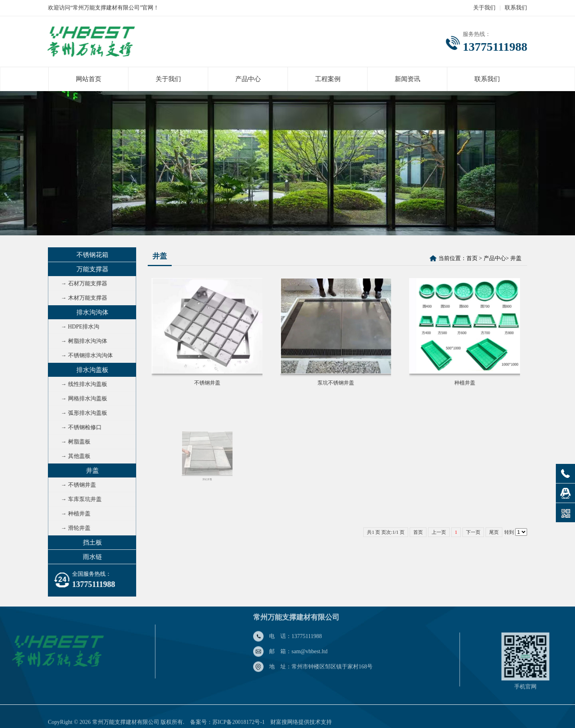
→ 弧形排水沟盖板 (82, 413)
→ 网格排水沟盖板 (82, 399)
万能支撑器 (90, 269)
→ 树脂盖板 (73, 442)
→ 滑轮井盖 (73, 528)
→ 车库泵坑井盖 (79, 499)
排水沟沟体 (90, 312)
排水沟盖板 (90, 370)
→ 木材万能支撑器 (82, 298)
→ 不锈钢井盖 (76, 485)
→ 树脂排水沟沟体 (82, 341)
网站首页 (92, 79)
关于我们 (484, 7)
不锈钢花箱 (90, 255)
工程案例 (327, 79)
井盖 (90, 470)
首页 (472, 258)
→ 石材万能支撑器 (82, 283)
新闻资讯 (405, 79)
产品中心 (249, 79)
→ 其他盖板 (73, 456)
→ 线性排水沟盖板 (82, 384)
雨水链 (90, 557)
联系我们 (516, 7)
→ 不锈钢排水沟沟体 (85, 355)
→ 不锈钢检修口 (79, 427)
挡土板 (90, 542)
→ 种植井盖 (73, 514)
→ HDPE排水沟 (78, 327)
